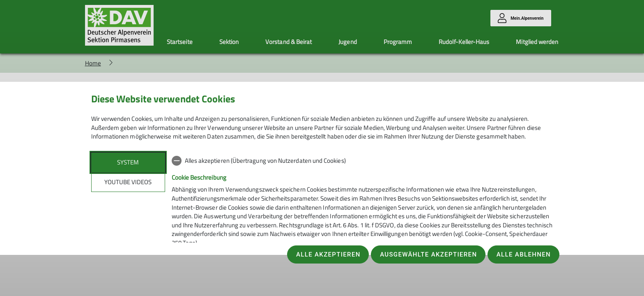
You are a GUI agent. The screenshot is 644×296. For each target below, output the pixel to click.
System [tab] (128, 162)
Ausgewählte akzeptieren (428, 254)
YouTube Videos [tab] (128, 182)
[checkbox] (362, 161)
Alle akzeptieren (328, 254)
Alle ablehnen (524, 254)
